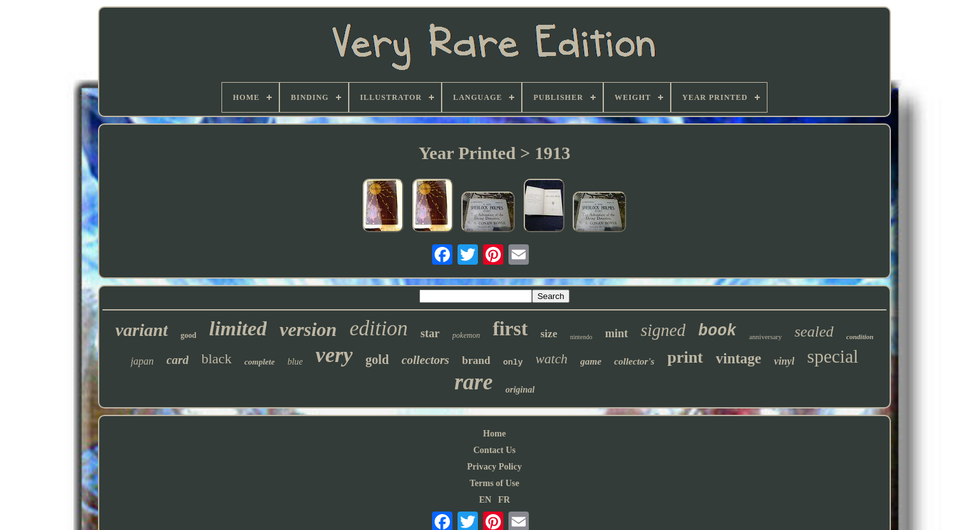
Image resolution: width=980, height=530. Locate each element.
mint (617, 333)
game (591, 361)
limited (238, 328)
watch (552, 359)
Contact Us (495, 450)
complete (260, 362)
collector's (634, 361)
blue (295, 362)
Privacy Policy (494, 467)
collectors (425, 360)
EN (485, 500)
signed (663, 330)
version (308, 329)
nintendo (581, 337)
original (520, 390)
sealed (814, 331)
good (189, 335)
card (178, 360)
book (717, 331)
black (216, 359)
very (334, 355)
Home (494, 434)
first (510, 329)
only (513, 362)
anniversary (765, 337)
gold (377, 359)
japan (142, 361)
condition (860, 337)
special (833, 356)
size (549, 334)
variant (141, 330)
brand (476, 360)
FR (504, 500)
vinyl (784, 361)
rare (473, 382)
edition (379, 328)
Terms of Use (494, 483)
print (685, 357)
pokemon (466, 335)
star (430, 333)
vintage (739, 359)
